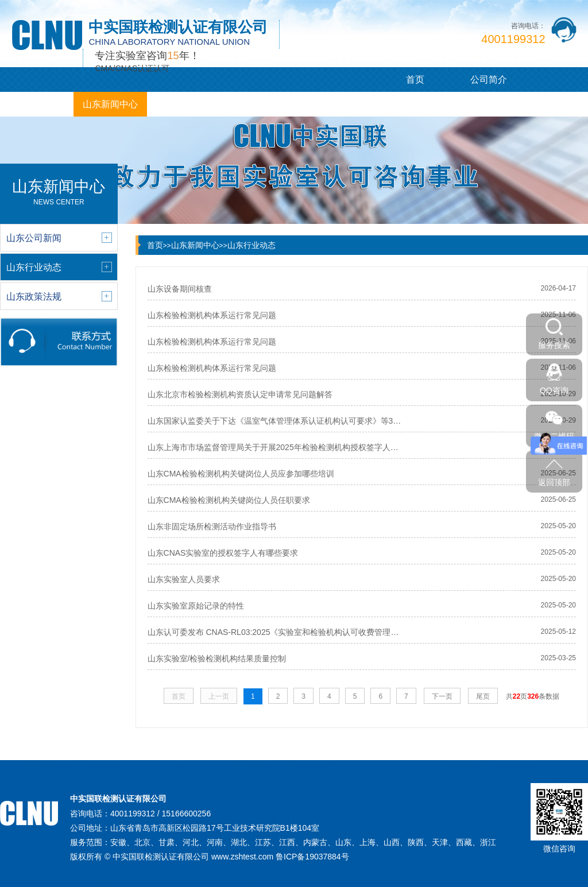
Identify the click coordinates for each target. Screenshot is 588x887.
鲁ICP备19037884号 (312, 857)
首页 (415, 80)
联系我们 (331, 104)
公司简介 (489, 80)
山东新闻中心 (110, 104)
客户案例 (184, 104)
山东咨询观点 (257, 104)
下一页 (442, 696)
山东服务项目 (37, 104)
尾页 (483, 696)
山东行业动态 (252, 245)
